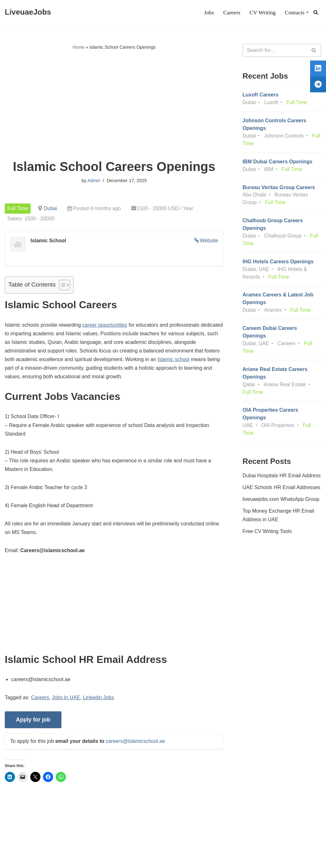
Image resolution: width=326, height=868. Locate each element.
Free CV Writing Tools (267, 533)
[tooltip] (317, 69)
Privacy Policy (54, 844)
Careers (232, 12)
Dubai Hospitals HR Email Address (282, 477)
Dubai (51, 208)
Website (209, 241)
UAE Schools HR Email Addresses (282, 489)
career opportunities (105, 325)
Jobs (209, 12)
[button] (307, 12)
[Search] (316, 12)
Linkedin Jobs (99, 699)
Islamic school (201, 360)
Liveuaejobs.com (24, 860)
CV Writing (262, 12)
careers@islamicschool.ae (136, 742)
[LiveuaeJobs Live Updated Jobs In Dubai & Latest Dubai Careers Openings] (28, 12)
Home (78, 47)
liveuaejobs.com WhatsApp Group (281, 500)
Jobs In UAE (66, 699)
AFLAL (83, 860)
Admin (94, 181)
